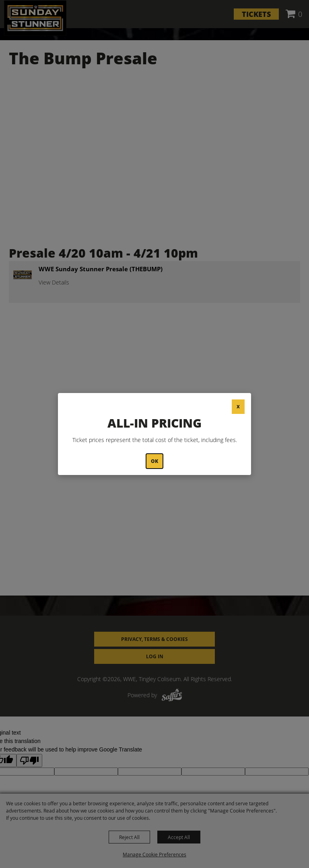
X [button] (238, 406)
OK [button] (154, 461)
